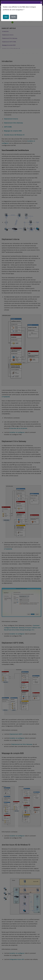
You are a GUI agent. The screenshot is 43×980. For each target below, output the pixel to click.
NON (13, 17)
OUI (6, 17)
